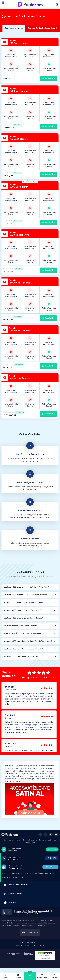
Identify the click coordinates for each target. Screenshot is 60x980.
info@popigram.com (15, 868)
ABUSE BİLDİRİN (30, 933)
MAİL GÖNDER (50, 867)
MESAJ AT (52, 849)
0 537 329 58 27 (13, 851)
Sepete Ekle (48, 78)
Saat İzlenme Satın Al (14, 28)
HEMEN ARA (52, 858)
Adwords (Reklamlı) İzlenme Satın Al (43, 28)
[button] (57, 4)
